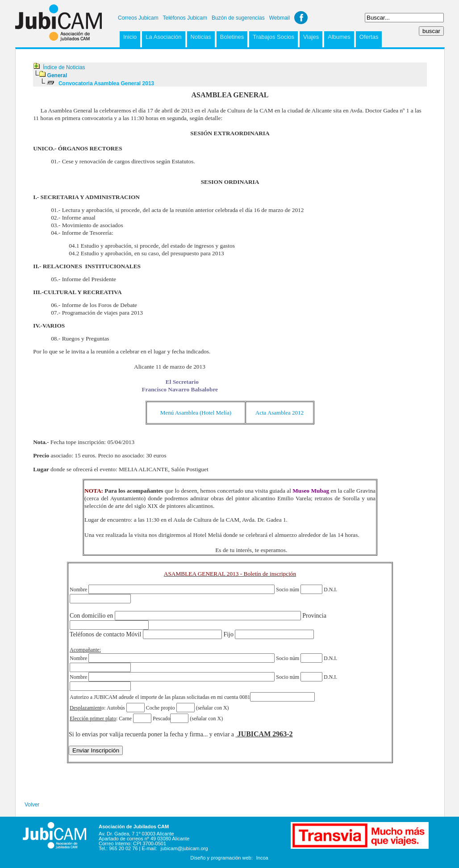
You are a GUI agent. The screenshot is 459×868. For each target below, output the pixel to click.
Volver (32, 805)
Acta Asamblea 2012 (280, 413)
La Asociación (163, 37)
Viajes (311, 37)
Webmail (280, 18)
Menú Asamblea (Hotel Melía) (196, 413)
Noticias (201, 37)
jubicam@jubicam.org (184, 848)
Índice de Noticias (64, 67)
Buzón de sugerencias (238, 18)
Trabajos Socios (273, 37)
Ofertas (369, 37)
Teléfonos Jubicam (185, 18)
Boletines (232, 37)
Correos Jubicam (138, 18)
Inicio (130, 37)
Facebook (301, 18)
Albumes (339, 37)
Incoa (262, 858)
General (57, 75)
